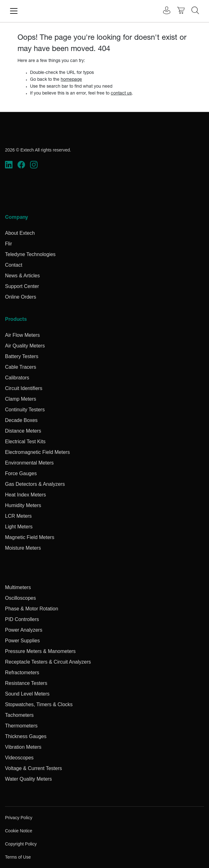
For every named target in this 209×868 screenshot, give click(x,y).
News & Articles (22, 276)
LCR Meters (18, 516)
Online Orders (21, 297)
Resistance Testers (26, 683)
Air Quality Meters (25, 346)
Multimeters (18, 587)
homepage (71, 80)
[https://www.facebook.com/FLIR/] (21, 165)
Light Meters (19, 527)
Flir (8, 244)
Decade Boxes (21, 420)
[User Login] (163, 11)
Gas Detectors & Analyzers (35, 484)
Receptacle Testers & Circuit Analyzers (48, 662)
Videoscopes (19, 758)
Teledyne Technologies (30, 254)
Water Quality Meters (28, 779)
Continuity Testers (25, 410)
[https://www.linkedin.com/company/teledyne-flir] (9, 165)
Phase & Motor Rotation (32, 609)
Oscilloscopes (20, 598)
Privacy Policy (19, 818)
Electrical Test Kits (25, 442)
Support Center (22, 286)
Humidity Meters (23, 505)
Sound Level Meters (27, 694)
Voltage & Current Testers (33, 768)
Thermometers (21, 726)
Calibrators (17, 378)
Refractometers (22, 673)
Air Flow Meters (22, 335)
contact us (121, 94)
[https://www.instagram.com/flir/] (34, 165)
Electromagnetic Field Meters (37, 452)
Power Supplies (22, 641)
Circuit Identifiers (24, 388)
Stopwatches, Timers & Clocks (39, 704)
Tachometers (19, 715)
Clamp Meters (21, 399)
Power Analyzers (24, 630)
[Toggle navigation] (14, 11)
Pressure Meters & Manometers (40, 651)
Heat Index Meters (25, 495)
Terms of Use (18, 857)
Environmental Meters (29, 463)
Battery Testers (22, 356)
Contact (14, 265)
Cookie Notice (19, 831)
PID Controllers (22, 619)
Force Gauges (21, 473)
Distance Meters (23, 431)
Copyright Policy (21, 844)
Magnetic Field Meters (30, 537)
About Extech (20, 233)
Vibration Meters (23, 747)
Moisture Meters (23, 548)
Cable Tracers (21, 367)
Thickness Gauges (26, 736)
